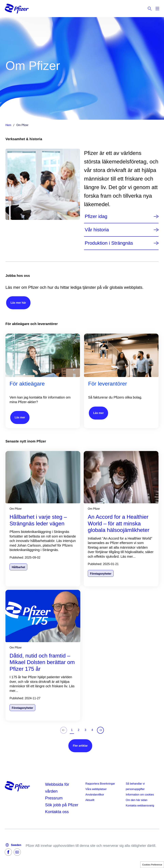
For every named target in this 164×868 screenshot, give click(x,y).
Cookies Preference (152, 865)
